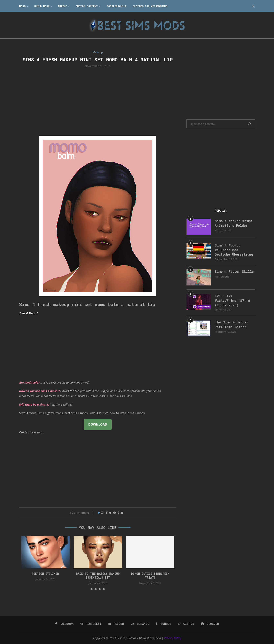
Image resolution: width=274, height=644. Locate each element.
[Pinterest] (91, 624)
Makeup (63, 6)
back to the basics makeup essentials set (98, 576)
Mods (22, 6)
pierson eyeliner (45, 574)
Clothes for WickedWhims (150, 6)
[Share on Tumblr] (118, 513)
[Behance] (140, 624)
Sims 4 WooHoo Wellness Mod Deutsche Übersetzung (234, 250)
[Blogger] (210, 624)
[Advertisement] (98, 101)
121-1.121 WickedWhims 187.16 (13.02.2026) (232, 300)
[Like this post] (102, 513)
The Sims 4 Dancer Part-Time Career (232, 324)
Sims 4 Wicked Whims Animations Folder (233, 223)
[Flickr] (116, 624)
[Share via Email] (122, 513)
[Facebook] (64, 624)
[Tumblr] (164, 624)
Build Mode (42, 6)
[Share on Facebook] (107, 513)
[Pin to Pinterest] (115, 513)
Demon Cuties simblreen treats (150, 576)
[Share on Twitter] (110, 513)
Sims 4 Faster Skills (234, 271)
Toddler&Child (117, 6)
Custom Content (87, 6)
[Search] (253, 6)
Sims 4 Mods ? (28, 313)
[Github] (186, 624)
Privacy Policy (173, 638)
